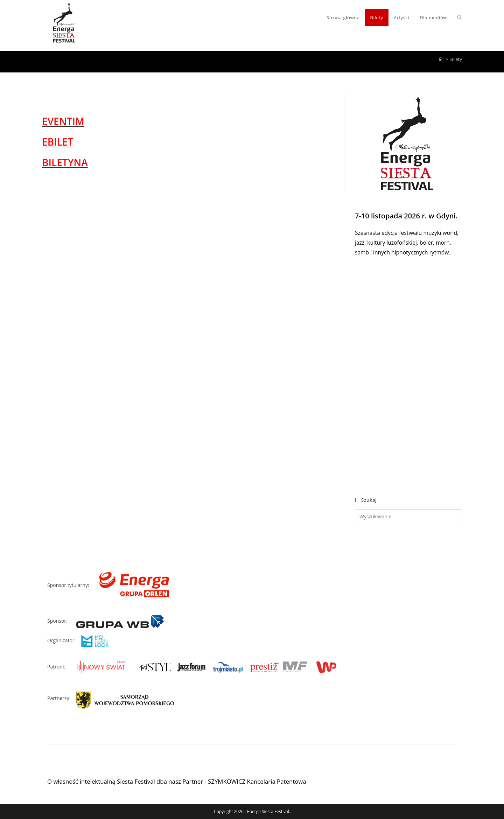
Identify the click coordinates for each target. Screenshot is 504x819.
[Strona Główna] (441, 59)
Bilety (456, 59)
